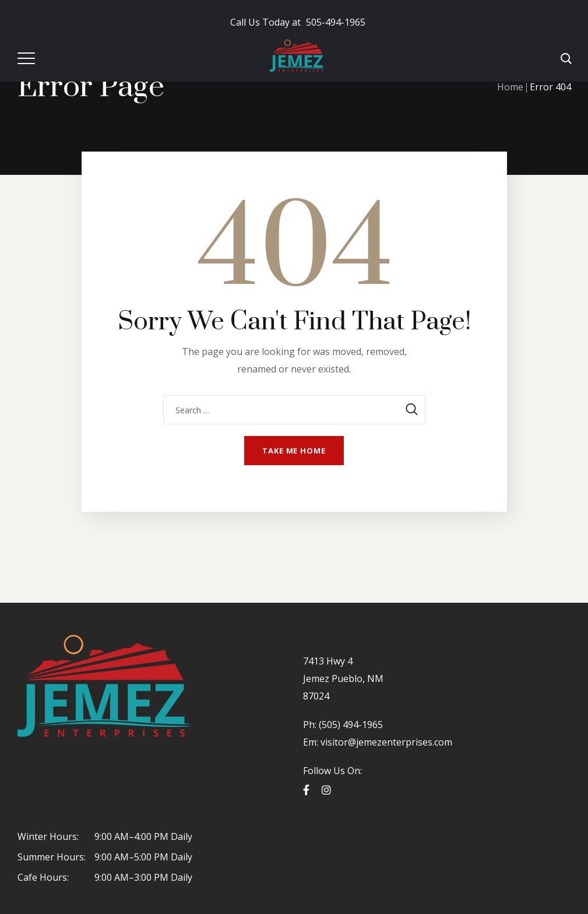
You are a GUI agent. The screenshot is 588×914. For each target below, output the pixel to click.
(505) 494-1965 (350, 725)
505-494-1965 (298, 22)
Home (510, 87)
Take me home (294, 451)
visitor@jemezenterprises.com (386, 742)
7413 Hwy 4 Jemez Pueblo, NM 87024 (343, 679)
